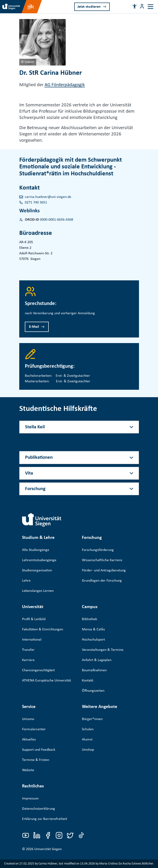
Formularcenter (34, 729)
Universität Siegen (48, 849)
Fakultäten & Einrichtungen (43, 629)
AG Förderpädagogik (65, 85)
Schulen (88, 729)
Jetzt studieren (89, 7)
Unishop (88, 750)
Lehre (26, 581)
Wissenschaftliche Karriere (102, 560)
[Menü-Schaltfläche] (142, 6)
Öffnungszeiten (93, 691)
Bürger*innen (92, 719)
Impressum (30, 799)
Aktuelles (29, 740)
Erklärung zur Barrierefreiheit (45, 819)
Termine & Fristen (36, 760)
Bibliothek (89, 619)
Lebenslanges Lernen (38, 591)
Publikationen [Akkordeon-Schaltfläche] (39, 457)
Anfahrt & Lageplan (97, 660)
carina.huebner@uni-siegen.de (48, 197)
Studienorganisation (37, 570)
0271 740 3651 (36, 203)
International (32, 640)
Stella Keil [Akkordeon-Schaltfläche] (35, 427)
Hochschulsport (93, 640)
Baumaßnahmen (94, 670)
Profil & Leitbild (34, 619)
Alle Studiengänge (36, 550)
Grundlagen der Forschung (102, 581)
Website (28, 770)
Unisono (28, 719)
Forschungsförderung (98, 550)
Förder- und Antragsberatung (104, 570)
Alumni (87, 740)
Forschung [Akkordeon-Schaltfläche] (35, 489)
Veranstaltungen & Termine (103, 650)
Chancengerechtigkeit (38, 670)
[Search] (120, 6)
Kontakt (88, 681)
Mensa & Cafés (93, 629)
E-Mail (34, 327)
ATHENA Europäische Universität (47, 681)
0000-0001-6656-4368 (56, 220)
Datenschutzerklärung (39, 809)
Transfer (28, 650)
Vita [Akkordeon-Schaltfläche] (29, 473)
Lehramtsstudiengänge (39, 560)
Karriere (28, 660)
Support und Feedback (39, 750)
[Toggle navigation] (150, 7)
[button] (135, 6)
